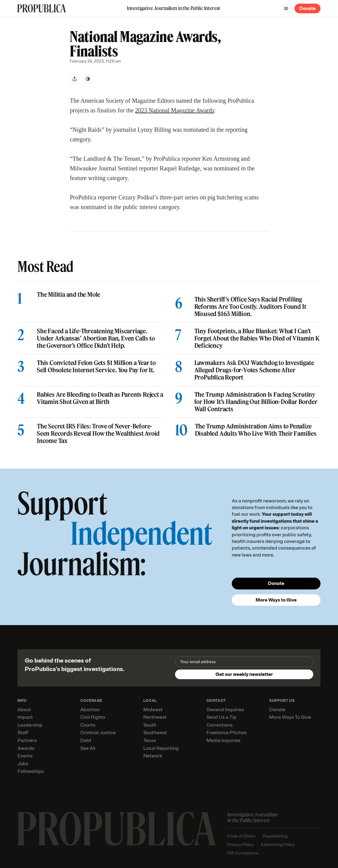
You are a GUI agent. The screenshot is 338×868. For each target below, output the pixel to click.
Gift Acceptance (243, 853)
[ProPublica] (42, 8)
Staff (23, 733)
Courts (88, 725)
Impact (25, 717)
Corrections (220, 725)
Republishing (275, 836)
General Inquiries (225, 710)
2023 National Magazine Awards (175, 110)
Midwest (153, 710)
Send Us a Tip (222, 717)
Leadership (30, 725)
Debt (86, 741)
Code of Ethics (241, 836)
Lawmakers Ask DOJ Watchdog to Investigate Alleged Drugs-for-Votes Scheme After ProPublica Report (254, 370)
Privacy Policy (240, 845)
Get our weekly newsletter (244, 674)
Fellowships (31, 771)
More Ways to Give (276, 600)
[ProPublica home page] (117, 829)
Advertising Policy (278, 845)
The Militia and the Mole (69, 295)
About (24, 710)
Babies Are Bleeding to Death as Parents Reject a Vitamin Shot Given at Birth (100, 398)
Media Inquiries (223, 741)
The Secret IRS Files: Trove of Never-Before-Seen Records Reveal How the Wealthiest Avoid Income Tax (98, 434)
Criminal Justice (98, 733)
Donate (308, 8)
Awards (26, 748)
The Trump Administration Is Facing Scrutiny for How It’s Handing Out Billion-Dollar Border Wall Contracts (256, 402)
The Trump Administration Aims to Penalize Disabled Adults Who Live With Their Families (255, 430)
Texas (150, 741)
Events (25, 756)
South (150, 725)
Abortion (90, 710)
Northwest (155, 717)
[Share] (75, 79)
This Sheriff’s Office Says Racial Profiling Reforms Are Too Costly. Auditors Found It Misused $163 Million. (250, 307)
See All (88, 748)
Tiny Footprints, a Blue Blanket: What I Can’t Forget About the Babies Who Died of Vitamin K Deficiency (257, 338)
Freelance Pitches (226, 733)
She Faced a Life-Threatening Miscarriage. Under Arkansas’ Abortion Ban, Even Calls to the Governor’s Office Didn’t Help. (96, 338)
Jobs (23, 764)
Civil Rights (93, 717)
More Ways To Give (290, 717)
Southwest (155, 733)
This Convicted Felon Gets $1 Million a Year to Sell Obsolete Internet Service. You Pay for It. (96, 366)
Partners (27, 741)
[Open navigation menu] (286, 8)
